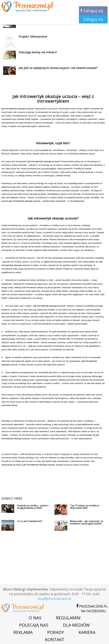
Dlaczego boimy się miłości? (38, 52)
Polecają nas (34, 625)
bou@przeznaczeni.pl (54, 599)
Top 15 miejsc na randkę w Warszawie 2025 (85, 507)
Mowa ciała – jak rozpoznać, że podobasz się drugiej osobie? (87, 522)
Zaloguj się (93, 11)
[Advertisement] (53, 490)
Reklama (23, 632)
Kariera (87, 632)
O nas (35, 618)
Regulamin (68, 618)
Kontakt (55, 640)
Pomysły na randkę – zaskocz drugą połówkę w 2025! (33, 507)
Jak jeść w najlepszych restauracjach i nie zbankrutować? (58, 68)
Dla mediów (76, 625)
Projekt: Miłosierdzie (33, 37)
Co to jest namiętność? (30, 521)
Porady (56, 632)
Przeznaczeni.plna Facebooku (93, 609)
